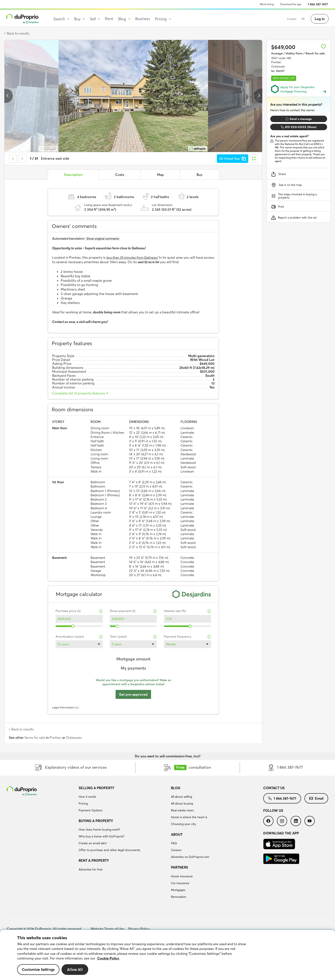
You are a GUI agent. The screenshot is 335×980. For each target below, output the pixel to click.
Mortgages (178, 890)
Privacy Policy (139, 929)
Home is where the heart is (189, 817)
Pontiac (55, 738)
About (177, 834)
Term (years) (118, 637)
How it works (87, 797)
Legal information (63, 707)
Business (143, 19)
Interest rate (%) (175, 611)
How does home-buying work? (99, 830)
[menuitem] (123, 800)
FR (292, 19)
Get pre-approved (133, 694)
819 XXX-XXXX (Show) (299, 127)
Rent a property (94, 860)
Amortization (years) (70, 637)
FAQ (174, 843)
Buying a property (96, 821)
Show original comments (103, 239)
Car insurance (180, 883)
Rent (109, 19)
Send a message (299, 119)
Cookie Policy (108, 958)
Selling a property (96, 788)
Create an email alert (93, 843)
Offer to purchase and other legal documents (109, 850)
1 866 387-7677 (318, 4)
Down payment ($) (123, 611)
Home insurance (182, 876)
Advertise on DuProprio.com (190, 857)
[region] (167, 955)
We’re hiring (267, 4)
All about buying (182, 803)
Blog (176, 788)
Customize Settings (38, 969)
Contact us (274, 788)
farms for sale (35, 738)
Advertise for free (91, 869)
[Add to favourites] (323, 47)
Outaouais (74, 738)
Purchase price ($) (68, 611)
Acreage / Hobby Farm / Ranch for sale (298, 53)
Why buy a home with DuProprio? (101, 836)
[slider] (73, 626)
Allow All (75, 969)
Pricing (83, 803)
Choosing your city (183, 824)
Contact (281, 19)
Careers (176, 850)
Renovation (179, 897)
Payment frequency (178, 637)
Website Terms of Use (107, 929)
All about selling (181, 797)
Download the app (291, 4)
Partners (179, 867)
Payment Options (90, 810)
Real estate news (182, 810)
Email (316, 798)
